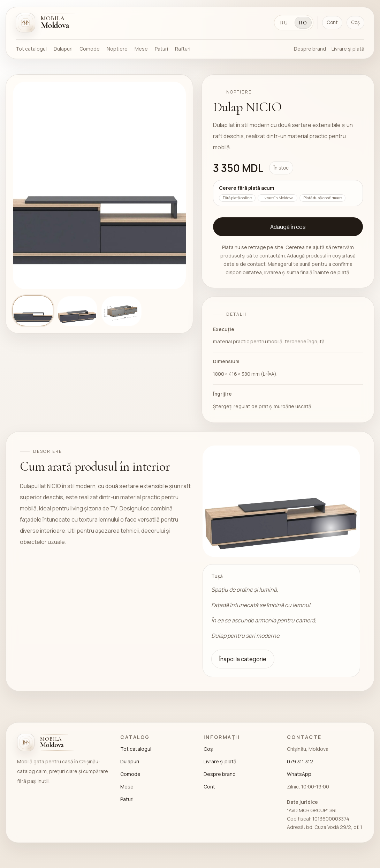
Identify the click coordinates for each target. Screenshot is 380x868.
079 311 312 (300, 761)
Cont (332, 22)
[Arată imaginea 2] (77, 311)
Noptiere (117, 49)
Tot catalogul (31, 49)
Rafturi (183, 49)
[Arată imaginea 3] (121, 311)
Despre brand (310, 49)
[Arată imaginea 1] (33, 311)
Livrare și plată (348, 49)
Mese (141, 49)
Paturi (161, 49)
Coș (355, 22)
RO (303, 23)
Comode (90, 49)
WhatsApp (299, 774)
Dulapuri (63, 49)
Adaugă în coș (288, 227)
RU (284, 23)
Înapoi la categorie (243, 659)
